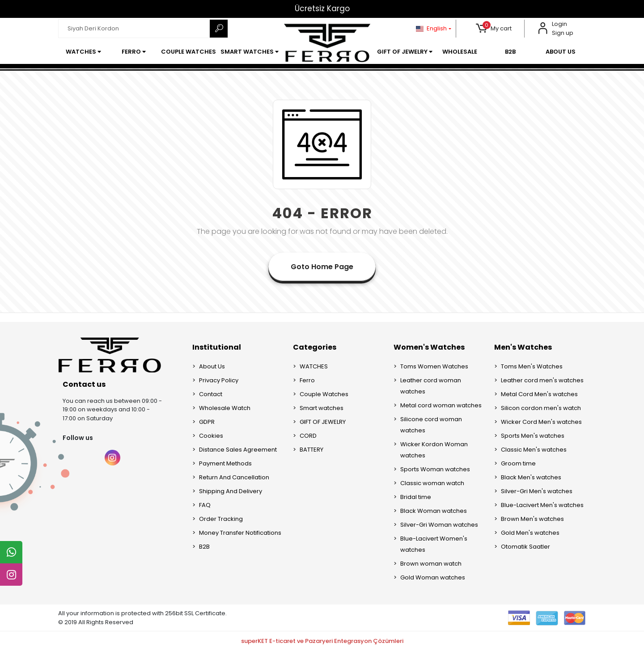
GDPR (207, 422)
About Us (212, 366)
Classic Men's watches (534, 450)
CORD (308, 436)
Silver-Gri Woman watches (439, 525)
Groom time (518, 463)
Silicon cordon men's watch (541, 408)
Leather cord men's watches (542, 380)
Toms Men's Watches (532, 366)
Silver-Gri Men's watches (537, 491)
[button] (494, 29)
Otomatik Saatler (525, 547)
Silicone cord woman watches (431, 425)
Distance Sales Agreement (238, 450)
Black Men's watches (531, 477)
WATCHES (314, 366)
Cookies (211, 436)
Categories (315, 347)
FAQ (205, 505)
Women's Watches (429, 347)
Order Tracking (221, 519)
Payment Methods (225, 463)
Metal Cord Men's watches (539, 394)
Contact (211, 394)
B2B (204, 547)
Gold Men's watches (530, 533)
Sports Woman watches (435, 469)
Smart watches (322, 408)
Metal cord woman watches (441, 405)
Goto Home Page (322, 267)
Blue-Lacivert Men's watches (542, 505)
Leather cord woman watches (431, 386)
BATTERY (311, 450)
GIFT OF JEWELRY (323, 422)
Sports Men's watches (533, 436)
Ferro (307, 380)
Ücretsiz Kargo (322, 8)
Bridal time (416, 497)
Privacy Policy (219, 380)
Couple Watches (324, 394)
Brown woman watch (431, 564)
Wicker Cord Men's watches (541, 422)
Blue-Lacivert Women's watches (434, 544)
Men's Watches (523, 347)
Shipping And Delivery (231, 491)
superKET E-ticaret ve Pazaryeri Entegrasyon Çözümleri (322, 641)
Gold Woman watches (433, 577)
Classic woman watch (432, 483)
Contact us (84, 384)
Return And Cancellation (234, 477)
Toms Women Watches (434, 366)
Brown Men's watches (532, 519)
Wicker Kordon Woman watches (434, 450)
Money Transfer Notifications (240, 533)
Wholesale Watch (225, 408)
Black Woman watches (434, 511)
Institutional (217, 347)
